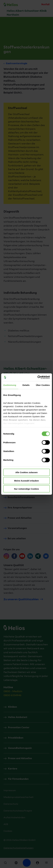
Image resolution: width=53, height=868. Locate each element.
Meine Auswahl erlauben (26, 481)
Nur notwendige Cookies (27, 489)
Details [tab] (26, 385)
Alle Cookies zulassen (27, 472)
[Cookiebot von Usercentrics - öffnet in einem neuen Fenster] (38, 377)
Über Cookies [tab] (43, 385)
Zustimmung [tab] (10, 385)
